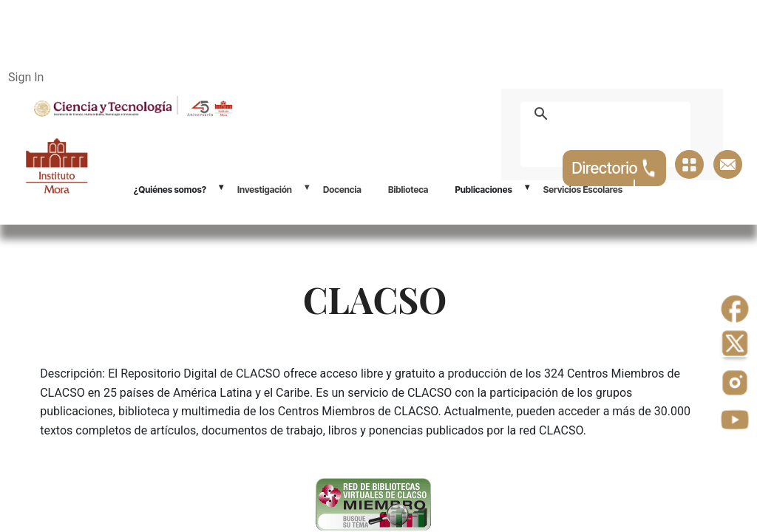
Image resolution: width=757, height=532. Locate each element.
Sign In (26, 77)
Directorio (615, 168)
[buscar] (622, 114)
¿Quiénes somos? (170, 190)
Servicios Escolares (583, 190)
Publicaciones (483, 190)
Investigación (265, 190)
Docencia (342, 190)
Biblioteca (408, 190)
